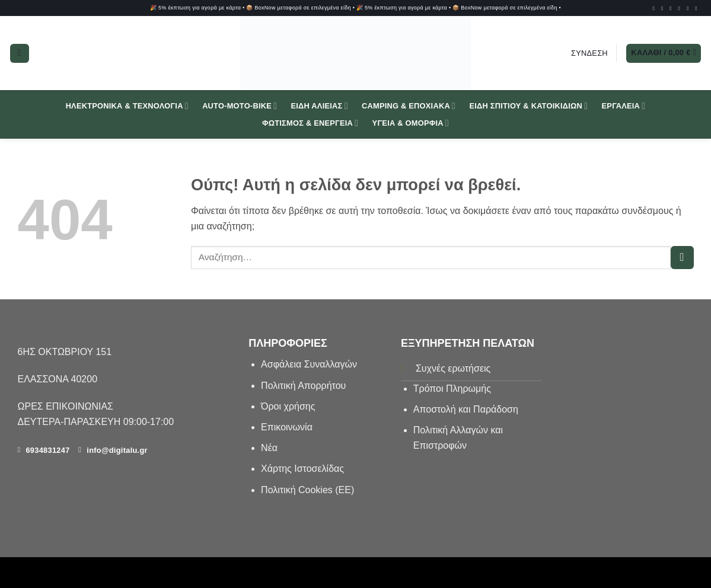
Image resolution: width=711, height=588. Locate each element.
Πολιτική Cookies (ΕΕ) (307, 490)
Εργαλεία (624, 106)
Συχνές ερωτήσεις (453, 368)
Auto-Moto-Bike (240, 106)
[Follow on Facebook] (655, 8)
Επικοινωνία (288, 427)
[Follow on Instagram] (664, 8)
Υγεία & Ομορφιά (411, 123)
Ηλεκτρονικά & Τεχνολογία (127, 106)
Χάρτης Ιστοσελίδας (302, 469)
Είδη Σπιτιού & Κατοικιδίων (528, 106)
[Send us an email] (689, 8)
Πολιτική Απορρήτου (303, 386)
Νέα (269, 448)
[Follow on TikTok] (672, 8)
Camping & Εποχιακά (409, 106)
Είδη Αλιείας (319, 106)
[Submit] (682, 258)
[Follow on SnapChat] (681, 8)
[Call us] (698, 8)
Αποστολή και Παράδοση (466, 409)
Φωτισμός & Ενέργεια (310, 123)
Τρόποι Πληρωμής (452, 389)
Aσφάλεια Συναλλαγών (309, 364)
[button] (20, 53)
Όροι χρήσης (288, 406)
